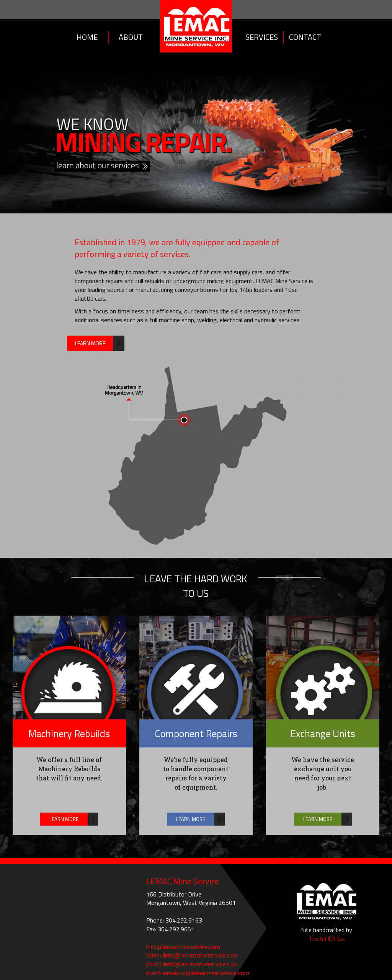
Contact (305, 37)
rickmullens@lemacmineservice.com (192, 955)
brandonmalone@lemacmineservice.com (198, 973)
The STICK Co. (327, 939)
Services (262, 37)
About (131, 37)
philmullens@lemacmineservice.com (192, 964)
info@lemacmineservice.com (183, 947)
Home (87, 37)
